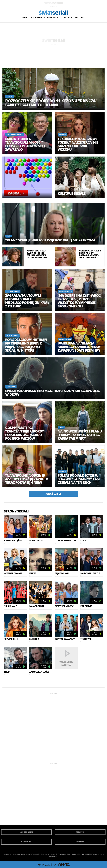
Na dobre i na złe (66, 291)
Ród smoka (11, 387)
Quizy (83, 17)
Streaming (52, 17)
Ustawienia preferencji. (49, 854)
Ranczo (9, 96)
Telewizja (65, 17)
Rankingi (62, 135)
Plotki (75, 17)
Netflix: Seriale (12, 336)
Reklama (80, 842)
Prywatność (62, 854)
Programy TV (38, 17)
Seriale (26, 17)
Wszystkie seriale (66, 663)
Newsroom (26, 842)
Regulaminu (36, 854)
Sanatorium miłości (14, 135)
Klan (8, 236)
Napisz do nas (26, 832)
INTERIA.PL (80, 854)
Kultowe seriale (72, 193)
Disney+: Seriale (65, 339)
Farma (61, 427)
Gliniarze (63, 471)
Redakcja (80, 832)
